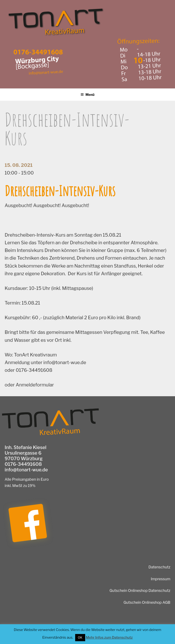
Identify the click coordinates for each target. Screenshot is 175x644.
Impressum (161, 579)
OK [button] (80, 637)
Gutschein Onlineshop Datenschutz (140, 591)
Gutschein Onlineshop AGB (147, 602)
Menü (87, 95)
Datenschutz (159, 567)
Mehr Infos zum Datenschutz (109, 637)
